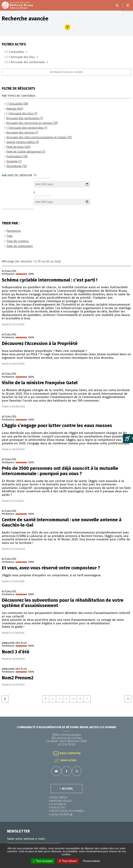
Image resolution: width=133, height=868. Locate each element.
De (62, 181)
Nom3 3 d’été (16, 652)
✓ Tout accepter (43, 861)
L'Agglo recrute (60, 815)
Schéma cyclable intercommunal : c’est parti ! (50, 280)
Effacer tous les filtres (68, 72)
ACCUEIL (67, 789)
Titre (9, 236)
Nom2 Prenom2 (18, 678)
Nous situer (69, 760)
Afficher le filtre (67, 27)
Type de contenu (18, 241)
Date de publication (20, 246)
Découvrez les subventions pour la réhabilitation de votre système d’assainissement (63, 603)
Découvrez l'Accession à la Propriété (40, 344)
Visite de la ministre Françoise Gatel (40, 383)
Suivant (128, 699)
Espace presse (59, 798)
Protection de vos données (67, 811)
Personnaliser (91, 861)
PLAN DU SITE (58, 808)
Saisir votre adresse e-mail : (27, 839)
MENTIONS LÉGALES (61, 801)
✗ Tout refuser (68, 861)
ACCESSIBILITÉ (58, 804)
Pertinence (14, 231)
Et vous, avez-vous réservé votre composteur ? (51, 568)
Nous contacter (70, 753)
